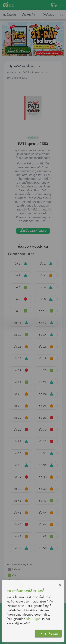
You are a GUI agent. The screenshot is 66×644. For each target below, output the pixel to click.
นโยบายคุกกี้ (34, 619)
